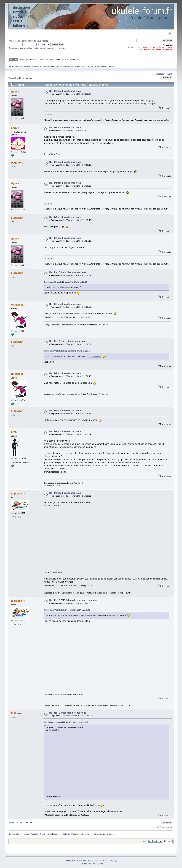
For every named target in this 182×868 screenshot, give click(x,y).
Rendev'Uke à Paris (52, 154)
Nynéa (15, 92)
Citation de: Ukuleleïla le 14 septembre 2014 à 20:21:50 (67, 610)
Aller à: (145, 841)
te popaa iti (18, 493)
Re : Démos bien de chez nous (65, 91)
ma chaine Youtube (52, 486)
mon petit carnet (95, 356)
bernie (15, 128)
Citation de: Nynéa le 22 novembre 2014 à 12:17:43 (65, 282)
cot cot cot (48, 115)
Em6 (14, 432)
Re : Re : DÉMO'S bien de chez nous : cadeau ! (74, 600)
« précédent (160, 74)
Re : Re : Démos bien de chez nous (68, 272)
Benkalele (86, 66)
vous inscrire (42, 41)
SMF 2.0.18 (71, 861)
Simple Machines (94, 861)
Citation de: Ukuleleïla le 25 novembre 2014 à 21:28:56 (67, 351)
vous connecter (24, 41)
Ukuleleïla (17, 305)
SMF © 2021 (82, 861)
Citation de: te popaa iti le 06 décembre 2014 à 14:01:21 (67, 722)
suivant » (169, 74)
